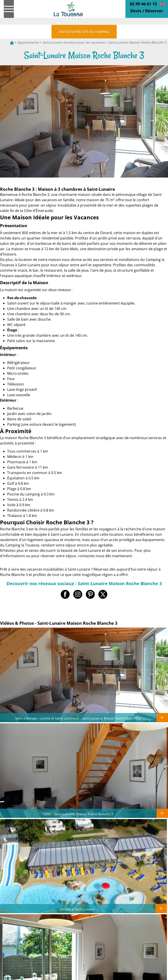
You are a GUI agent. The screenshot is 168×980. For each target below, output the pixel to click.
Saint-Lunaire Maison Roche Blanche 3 (137, 42)
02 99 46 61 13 (143, 4)
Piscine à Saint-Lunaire (77, 909)
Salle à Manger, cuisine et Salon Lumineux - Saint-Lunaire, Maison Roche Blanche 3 (78, 718)
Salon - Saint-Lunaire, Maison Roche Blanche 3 (78, 814)
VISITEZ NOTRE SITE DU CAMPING (84, 32)
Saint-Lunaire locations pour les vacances (74, 42)
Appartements (28, 42)
